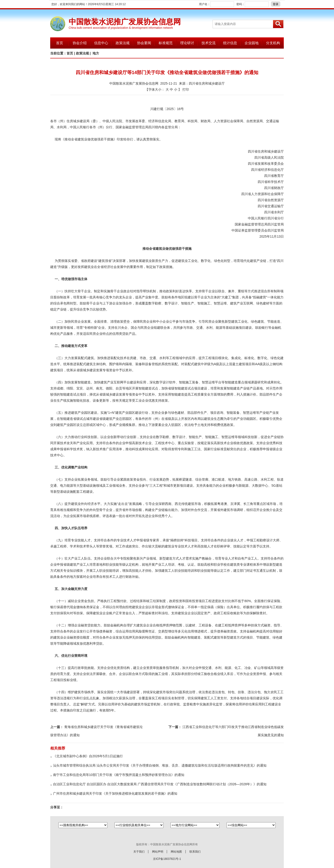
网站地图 (176, 852)
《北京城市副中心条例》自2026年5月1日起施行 (88, 756)
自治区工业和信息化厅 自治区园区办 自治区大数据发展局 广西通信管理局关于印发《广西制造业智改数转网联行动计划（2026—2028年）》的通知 (160, 784)
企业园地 (252, 43)
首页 (60, 43)
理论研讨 (187, 43)
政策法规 (123, 43)
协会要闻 (144, 43)
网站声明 (158, 852)
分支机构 (273, 43)
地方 (96, 53)
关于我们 (139, 852)
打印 (186, 89)
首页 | (71, 53)
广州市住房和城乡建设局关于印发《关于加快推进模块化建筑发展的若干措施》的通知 (115, 793)
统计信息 (230, 43)
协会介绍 (80, 43)
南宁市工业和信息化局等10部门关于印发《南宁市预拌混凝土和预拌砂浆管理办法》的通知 (119, 775)
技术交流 (209, 43)
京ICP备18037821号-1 (167, 859)
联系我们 (195, 852)
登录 (276, 4)
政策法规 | (84, 53)
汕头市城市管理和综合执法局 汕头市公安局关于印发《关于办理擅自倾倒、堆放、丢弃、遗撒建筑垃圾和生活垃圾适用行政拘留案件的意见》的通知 (160, 765)
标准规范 (166, 43)
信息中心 (101, 43)
